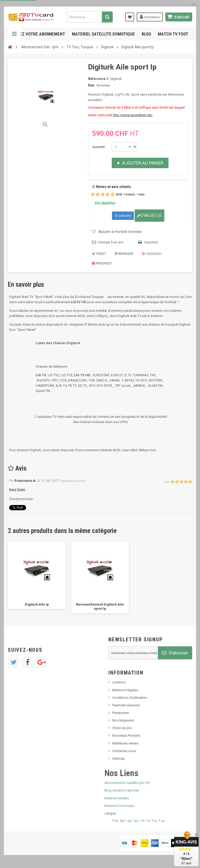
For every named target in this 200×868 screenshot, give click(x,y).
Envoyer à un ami (111, 242)
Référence (97, 79)
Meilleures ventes (125, 743)
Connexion (150, 17)
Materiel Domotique (119, 806)
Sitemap (118, 758)
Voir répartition (105, 203)
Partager (124, 254)
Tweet (99, 254)
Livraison (119, 682)
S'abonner (175, 653)
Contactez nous (124, 751)
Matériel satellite (117, 798)
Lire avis (123, 216)
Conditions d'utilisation (130, 698)
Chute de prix (122, 728)
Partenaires (121, 713)
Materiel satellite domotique (103, 34)
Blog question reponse (122, 790)
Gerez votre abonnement (39, 34)
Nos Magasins (123, 720)
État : (92, 85)
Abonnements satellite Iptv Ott (127, 783)
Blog (146, 34)
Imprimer (151, 242)
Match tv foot (173, 34)
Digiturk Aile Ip (37, 604)
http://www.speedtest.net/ (133, 115)
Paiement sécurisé (126, 705)
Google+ (152, 254)
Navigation (14, 34)
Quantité (98, 147)
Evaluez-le (149, 215)
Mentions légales (125, 690)
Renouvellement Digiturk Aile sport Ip (100, 606)
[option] (37, 575)
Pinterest (102, 263)
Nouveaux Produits (126, 735)
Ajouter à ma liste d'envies (120, 232)
